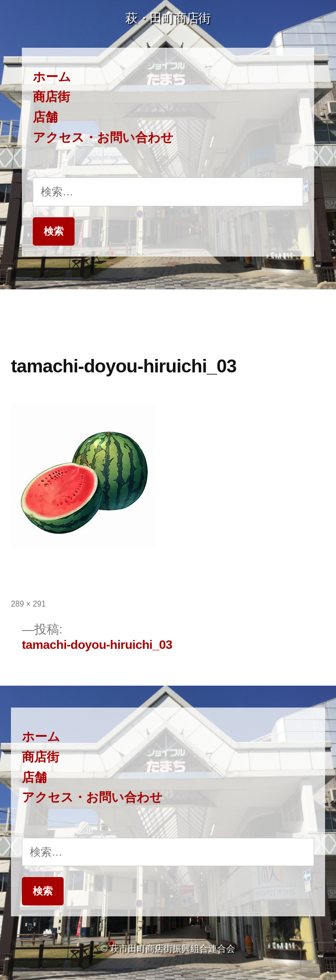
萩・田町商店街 (168, 18)
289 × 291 (28, 604)
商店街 (51, 97)
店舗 (45, 117)
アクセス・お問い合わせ (103, 137)
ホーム (52, 77)
